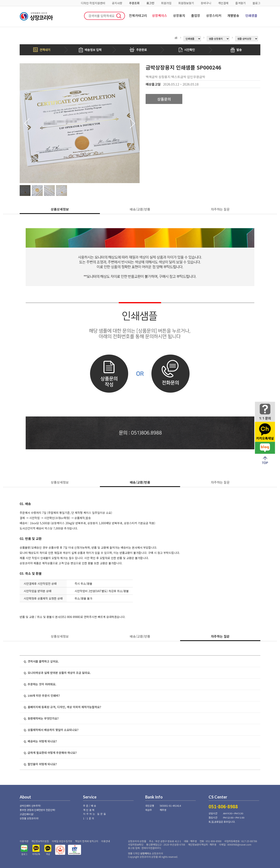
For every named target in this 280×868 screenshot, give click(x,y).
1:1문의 (89, 818)
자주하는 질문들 (95, 814)
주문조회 (134, 3)
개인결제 (223, 3)
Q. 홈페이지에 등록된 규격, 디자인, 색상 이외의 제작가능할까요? (62, 707)
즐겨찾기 (240, 3)
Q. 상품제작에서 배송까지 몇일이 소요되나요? (51, 730)
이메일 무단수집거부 (62, 841)
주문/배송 (90, 806)
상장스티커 (214, 15)
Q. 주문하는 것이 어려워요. (40, 684)
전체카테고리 (138, 15)
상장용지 (179, 15)
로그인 (150, 3)
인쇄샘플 (251, 15)
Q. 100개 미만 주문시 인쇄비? (42, 696)
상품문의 (164, 99)
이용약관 (24, 841)
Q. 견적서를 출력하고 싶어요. (41, 661)
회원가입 (166, 3)
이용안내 (106, 841)
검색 (119, 16)
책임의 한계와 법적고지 (87, 841)
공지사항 (117, 3)
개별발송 (233, 15)
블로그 (256, 3)
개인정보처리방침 (40, 841)
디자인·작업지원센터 (93, 3)
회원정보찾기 (186, 3)
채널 (48, 854)
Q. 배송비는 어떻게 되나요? (40, 741)
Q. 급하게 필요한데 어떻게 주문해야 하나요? (50, 753)
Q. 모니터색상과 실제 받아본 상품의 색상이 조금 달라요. (57, 673)
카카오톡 (36, 854)
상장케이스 (160, 15)
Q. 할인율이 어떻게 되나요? (40, 764)
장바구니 (206, 3)
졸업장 (196, 15)
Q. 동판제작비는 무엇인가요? (41, 718)
